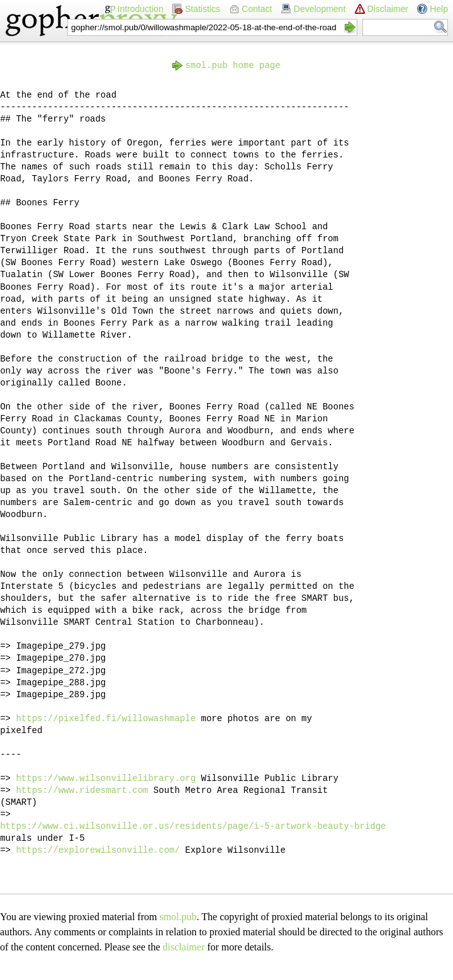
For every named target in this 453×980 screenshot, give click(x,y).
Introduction (141, 9)
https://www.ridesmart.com (82, 790)
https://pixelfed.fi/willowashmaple (106, 719)
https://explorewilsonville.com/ (98, 850)
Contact (257, 9)
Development (320, 9)
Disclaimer (388, 9)
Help (439, 9)
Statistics (203, 9)
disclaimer (184, 947)
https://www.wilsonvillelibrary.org (106, 778)
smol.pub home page (232, 66)
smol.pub (178, 917)
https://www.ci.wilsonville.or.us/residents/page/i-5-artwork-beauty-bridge (193, 826)
